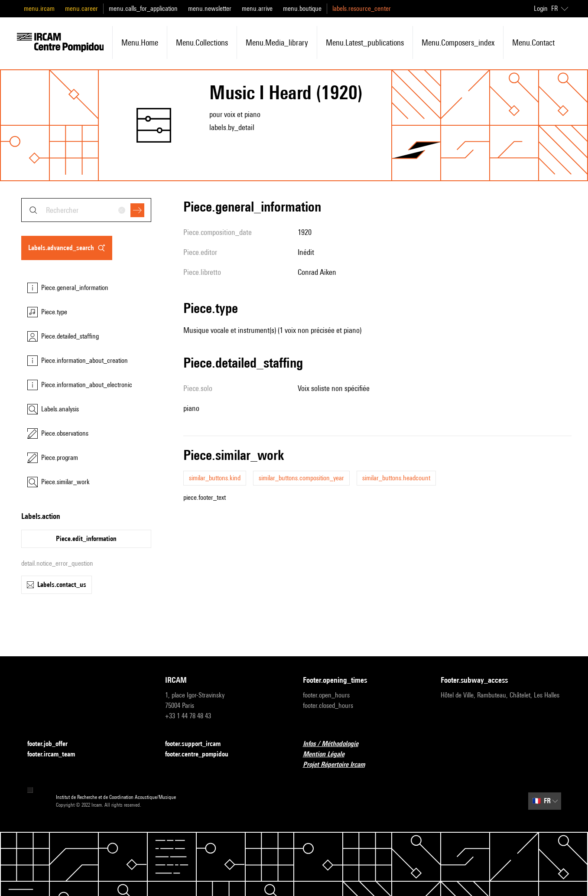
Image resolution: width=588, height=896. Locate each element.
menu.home (140, 42)
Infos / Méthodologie (336, 744)
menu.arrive (257, 8)
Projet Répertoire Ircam (339, 765)
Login (541, 8)
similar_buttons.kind (215, 478)
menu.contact (533, 42)
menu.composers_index (458, 42)
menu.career (81, 8)
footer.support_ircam (198, 744)
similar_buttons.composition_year (301, 478)
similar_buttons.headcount (396, 478)
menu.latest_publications (365, 42)
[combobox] (86, 210)
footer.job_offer (53, 744)
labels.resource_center (362, 8)
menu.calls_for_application (143, 8)
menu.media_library (277, 42)
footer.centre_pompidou (202, 754)
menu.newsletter (210, 8)
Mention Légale (329, 754)
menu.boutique (302, 8)
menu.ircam (39, 8)
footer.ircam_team (56, 754)
